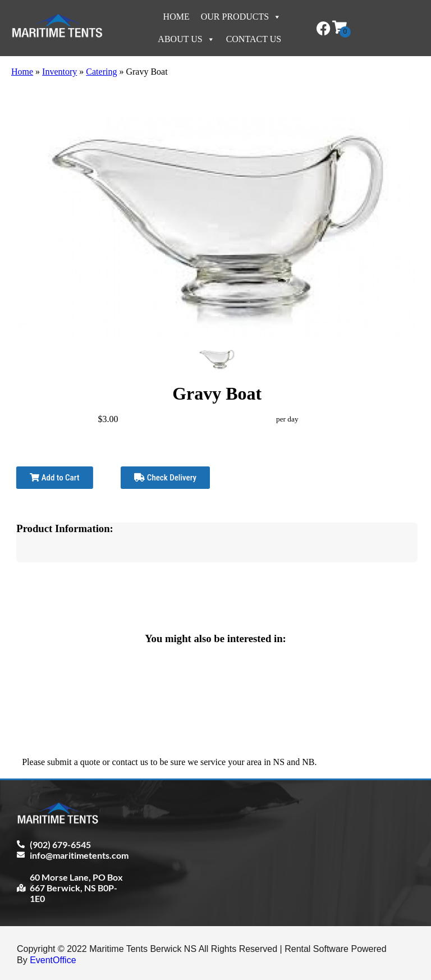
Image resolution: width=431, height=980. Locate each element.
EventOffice (53, 960)
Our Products (241, 17)
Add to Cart (54, 478)
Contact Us (254, 39)
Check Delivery (165, 478)
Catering (101, 72)
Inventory (59, 72)
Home (176, 17)
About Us (186, 39)
